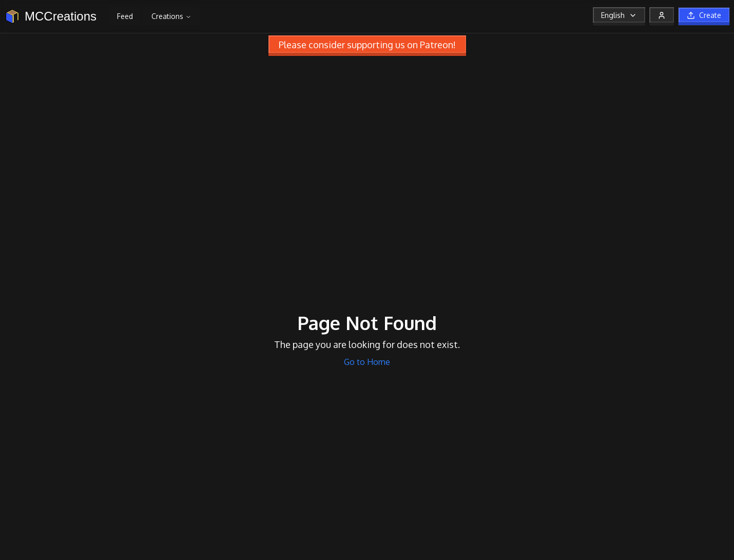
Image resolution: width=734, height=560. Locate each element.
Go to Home (367, 362)
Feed (125, 16)
